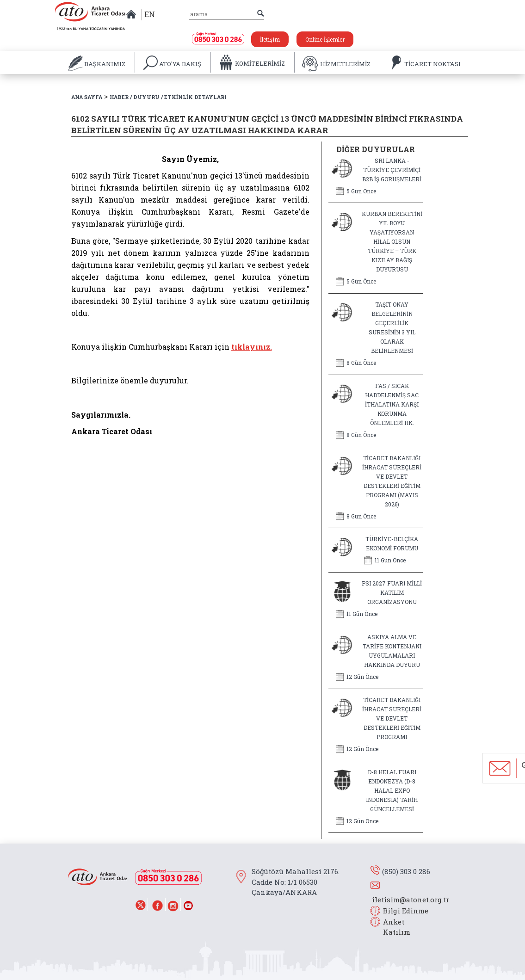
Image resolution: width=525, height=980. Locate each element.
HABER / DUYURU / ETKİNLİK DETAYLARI (168, 97)
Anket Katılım (392, 927)
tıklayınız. (252, 347)
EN (150, 14)
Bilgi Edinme (406, 911)
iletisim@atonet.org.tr (411, 900)
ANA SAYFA (87, 97)
